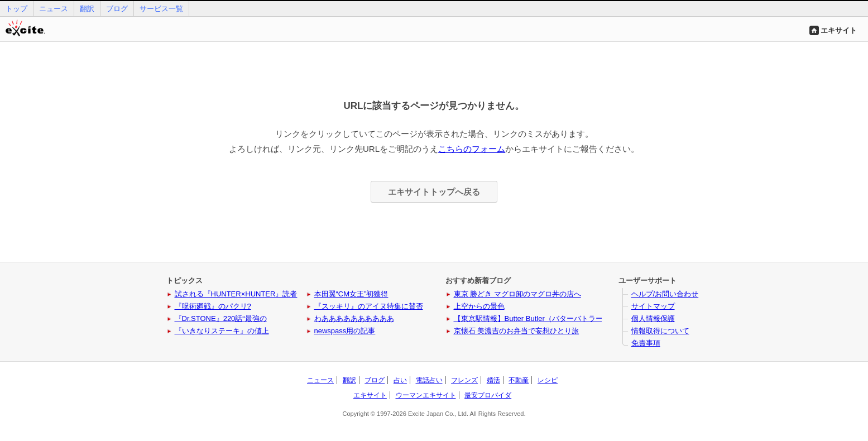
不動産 (519, 380)
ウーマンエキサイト (426, 395)
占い (400, 380)
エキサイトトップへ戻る (434, 192)
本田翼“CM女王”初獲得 (351, 294)
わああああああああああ (354, 318)
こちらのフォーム (472, 149)
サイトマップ (653, 306)
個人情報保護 (653, 318)
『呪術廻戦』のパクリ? (213, 306)
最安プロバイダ (488, 395)
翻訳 (87, 9)
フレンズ (464, 380)
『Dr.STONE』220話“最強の (221, 318)
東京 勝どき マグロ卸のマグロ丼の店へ (517, 294)
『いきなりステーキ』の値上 (222, 331)
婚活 (493, 380)
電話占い (429, 380)
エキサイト (839, 30)
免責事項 (646, 343)
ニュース (54, 9)
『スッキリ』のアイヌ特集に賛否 (369, 306)
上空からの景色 (479, 306)
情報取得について (660, 331)
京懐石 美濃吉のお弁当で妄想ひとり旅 (517, 331)
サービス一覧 (161, 9)
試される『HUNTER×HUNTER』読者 (236, 294)
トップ (16, 9)
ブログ (117, 9)
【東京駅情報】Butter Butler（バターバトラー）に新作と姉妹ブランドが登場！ (583, 318)
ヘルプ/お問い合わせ (665, 294)
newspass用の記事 (345, 331)
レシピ (548, 380)
